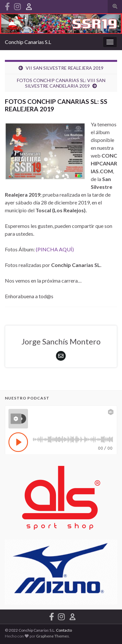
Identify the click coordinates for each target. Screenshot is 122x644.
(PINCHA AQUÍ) (55, 249)
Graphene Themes (53, 636)
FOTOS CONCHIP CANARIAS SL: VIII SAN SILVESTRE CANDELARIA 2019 (61, 83)
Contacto (64, 630)
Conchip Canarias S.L (28, 42)
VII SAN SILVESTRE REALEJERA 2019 (65, 68)
